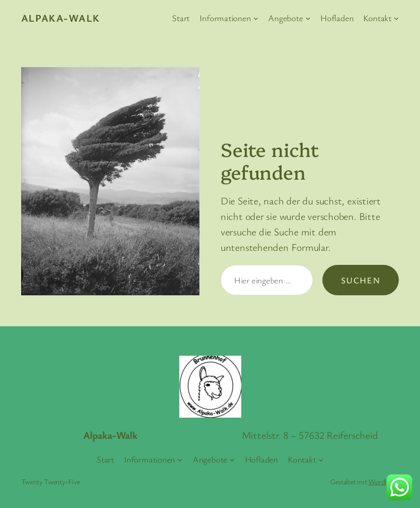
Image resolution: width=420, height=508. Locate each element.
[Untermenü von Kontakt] (396, 18)
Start (181, 18)
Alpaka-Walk (61, 18)
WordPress (384, 481)
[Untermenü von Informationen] (256, 18)
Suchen (361, 280)
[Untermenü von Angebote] (308, 18)
